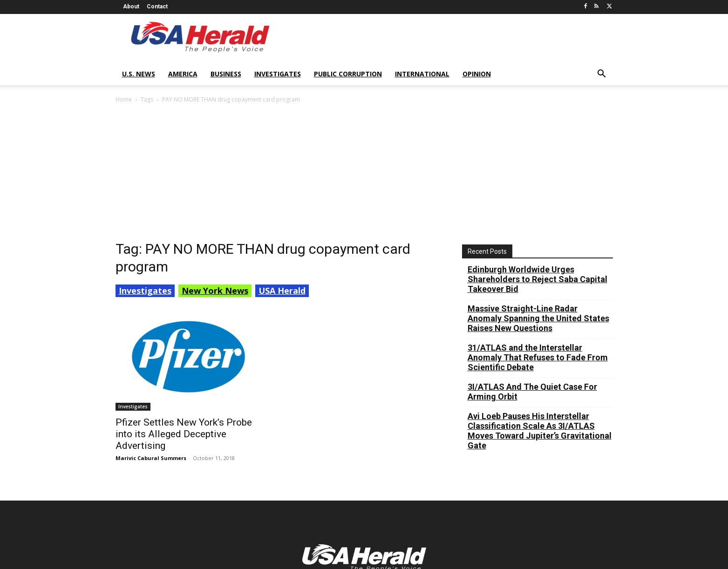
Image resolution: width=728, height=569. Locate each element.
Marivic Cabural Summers (151, 322)
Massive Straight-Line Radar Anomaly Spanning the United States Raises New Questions (538, 183)
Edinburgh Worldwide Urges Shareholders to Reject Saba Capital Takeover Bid (537, 144)
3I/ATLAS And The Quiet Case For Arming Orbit (532, 256)
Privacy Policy (390, 549)
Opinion (477, 74)
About (131, 7)
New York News (215, 155)
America (183, 74)
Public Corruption (348, 74)
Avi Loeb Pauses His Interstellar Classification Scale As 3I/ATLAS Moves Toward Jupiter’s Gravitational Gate (540, 295)
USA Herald (282, 155)
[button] (602, 75)
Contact (157, 7)
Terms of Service (445, 549)
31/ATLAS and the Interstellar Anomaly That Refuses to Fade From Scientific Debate (538, 222)
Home (124, 99)
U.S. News (139, 74)
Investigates (278, 74)
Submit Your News (553, 549)
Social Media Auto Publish (327, 564)
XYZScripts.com (414, 564)
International (422, 74)
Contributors (498, 549)
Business (226, 74)
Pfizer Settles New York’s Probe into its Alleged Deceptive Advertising (184, 298)
